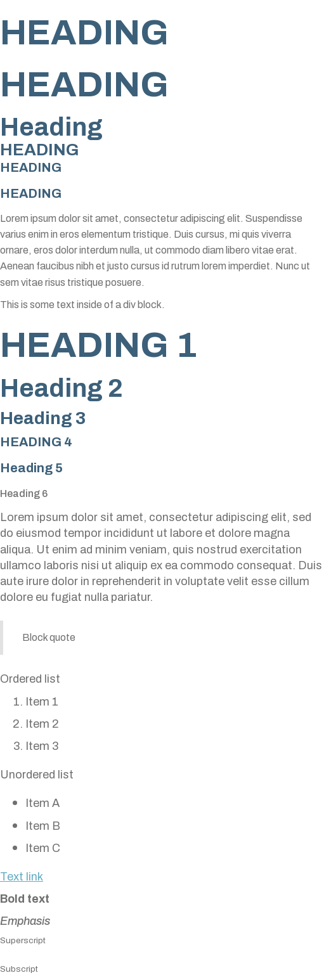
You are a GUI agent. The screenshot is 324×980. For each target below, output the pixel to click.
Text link (22, 876)
